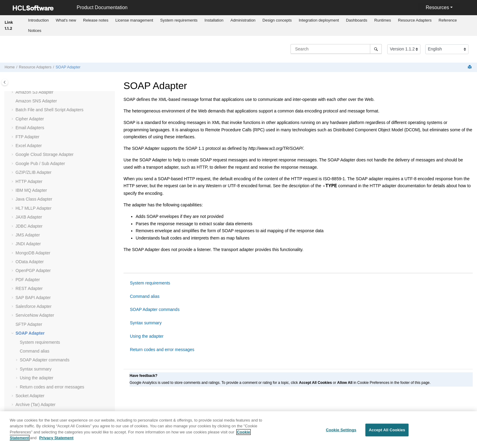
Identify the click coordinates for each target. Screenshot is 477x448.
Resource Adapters (415, 20)
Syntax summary (36, 369)
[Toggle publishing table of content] (5, 82)
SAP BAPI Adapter (33, 298)
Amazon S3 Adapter (35, 92)
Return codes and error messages (52, 387)
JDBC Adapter (29, 226)
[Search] (376, 49)
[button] (13, 92)
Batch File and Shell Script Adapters (49, 110)
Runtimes (383, 20)
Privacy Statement (56, 441)
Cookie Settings (341, 434)
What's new (66, 20)
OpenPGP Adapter (33, 271)
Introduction (38, 20)
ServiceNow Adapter (35, 315)
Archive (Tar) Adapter (36, 405)
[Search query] (336, 49)
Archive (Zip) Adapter (36, 414)
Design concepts (277, 20)
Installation (214, 20)
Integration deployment (319, 20)
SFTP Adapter (29, 324)
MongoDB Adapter (33, 253)
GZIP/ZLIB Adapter (33, 172)
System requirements (179, 20)
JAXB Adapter (29, 217)
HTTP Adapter (29, 181)
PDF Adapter (28, 280)
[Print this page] (470, 67)
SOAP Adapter (68, 67)
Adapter (33, 208)
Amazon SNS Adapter (36, 101)
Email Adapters (30, 128)
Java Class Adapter (34, 199)
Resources (437, 7)
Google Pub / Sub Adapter (40, 164)
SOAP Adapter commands (45, 360)
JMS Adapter (28, 235)
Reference (448, 20)
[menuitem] (38, 20)
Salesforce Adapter (33, 306)
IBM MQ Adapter (31, 190)
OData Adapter (30, 262)
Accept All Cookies (387, 434)
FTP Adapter (27, 137)
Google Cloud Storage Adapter (45, 154)
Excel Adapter (29, 146)
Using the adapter (37, 378)
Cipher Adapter (30, 119)
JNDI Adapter (28, 244)
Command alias (35, 351)
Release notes (96, 20)
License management (134, 20)
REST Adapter (29, 288)
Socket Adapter (30, 396)
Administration (243, 20)
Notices (35, 31)
